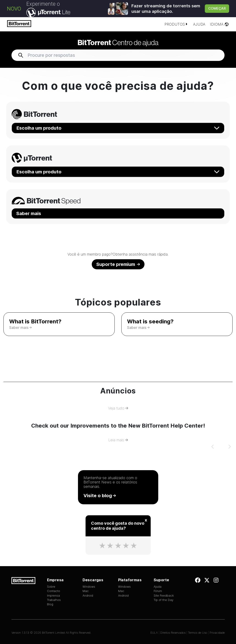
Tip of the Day (164, 600)
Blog (50, 604)
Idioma (219, 24)
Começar (217, 8)
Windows (89, 587)
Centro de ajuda (118, 42)
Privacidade (217, 633)
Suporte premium (118, 264)
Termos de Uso (198, 633)
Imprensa (53, 596)
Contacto (54, 591)
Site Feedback (164, 596)
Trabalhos (54, 600)
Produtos (176, 24)
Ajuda (199, 24)
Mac (86, 591)
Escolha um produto (118, 128)
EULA (154, 633)
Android (88, 596)
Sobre (51, 587)
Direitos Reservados (173, 633)
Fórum (158, 591)
